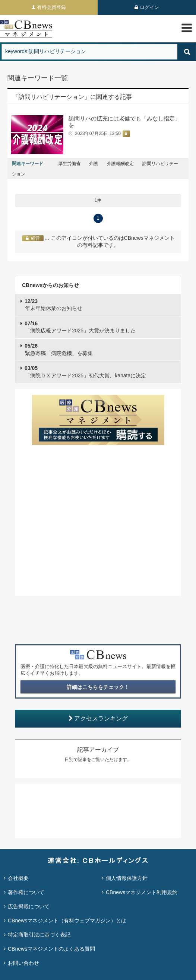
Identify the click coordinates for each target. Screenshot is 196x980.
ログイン (149, 7)
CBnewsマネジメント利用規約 (142, 892)
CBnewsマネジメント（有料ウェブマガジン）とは (67, 921)
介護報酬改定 (120, 164)
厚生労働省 (69, 164)
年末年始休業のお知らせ (53, 305)
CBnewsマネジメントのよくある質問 (51, 949)
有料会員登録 (51, 7)
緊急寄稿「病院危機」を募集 (59, 349)
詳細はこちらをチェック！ (98, 687)
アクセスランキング (98, 718)
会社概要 (18, 878)
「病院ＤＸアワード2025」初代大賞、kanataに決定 (85, 372)
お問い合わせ (23, 963)
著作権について (26, 892)
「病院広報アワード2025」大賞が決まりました (80, 327)
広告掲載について (29, 906)
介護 (94, 164)
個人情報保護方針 (127, 878)
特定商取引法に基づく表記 (39, 935)
